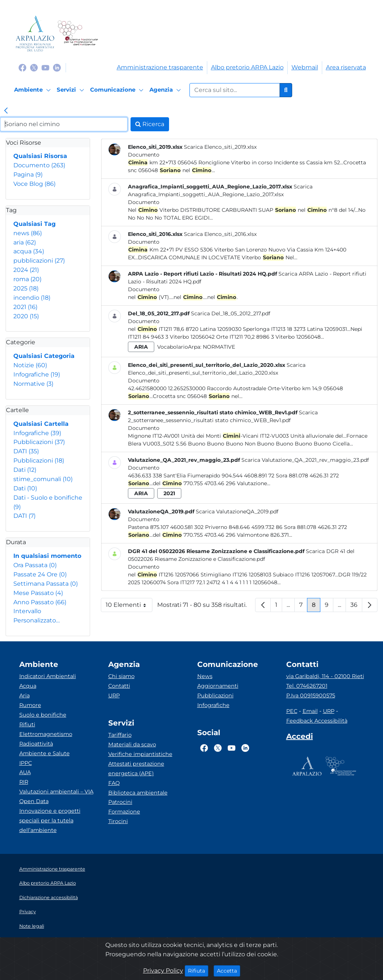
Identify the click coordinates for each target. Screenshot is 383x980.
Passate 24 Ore (40, 574)
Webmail (305, 67)
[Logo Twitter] (34, 67)
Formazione (124, 812)
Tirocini (118, 821)
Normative (33, 384)
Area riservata (346, 67)
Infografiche (37, 374)
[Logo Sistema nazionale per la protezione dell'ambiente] (78, 34)
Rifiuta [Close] (198, 970)
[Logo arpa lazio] (35, 34)
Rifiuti (27, 724)
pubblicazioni (39, 261)
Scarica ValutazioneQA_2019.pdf (237, 512)
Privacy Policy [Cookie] (163, 971)
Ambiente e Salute (44, 753)
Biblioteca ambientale (138, 793)
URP (114, 695)
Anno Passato (40, 602)
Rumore (30, 705)
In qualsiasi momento (47, 556)
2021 (25, 307)
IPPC (26, 763)
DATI (26, 451)
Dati (25, 470)
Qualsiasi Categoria (44, 356)
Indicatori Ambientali (48, 676)
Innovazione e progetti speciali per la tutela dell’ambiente (50, 820)
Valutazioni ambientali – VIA (56, 792)
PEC (292, 711)
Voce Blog (34, 184)
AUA (25, 772)
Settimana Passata (46, 584)
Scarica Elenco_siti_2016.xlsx (220, 234)
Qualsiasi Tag (34, 224)
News (205, 676)
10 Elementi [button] (129, 607)
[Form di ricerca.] (235, 90)
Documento (39, 165)
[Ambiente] (34, 90)
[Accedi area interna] (300, 738)
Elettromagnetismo (46, 734)
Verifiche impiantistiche (140, 754)
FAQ (114, 783)
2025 (26, 288)
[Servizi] (72, 90)
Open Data (34, 801)
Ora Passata (35, 565)
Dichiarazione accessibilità (49, 897)
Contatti (119, 686)
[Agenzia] (166, 90)
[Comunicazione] (118, 90)
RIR (24, 782)
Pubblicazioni (39, 442)
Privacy (28, 912)
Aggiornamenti (218, 686)
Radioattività (36, 744)
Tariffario (120, 735)
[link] (6, 111)
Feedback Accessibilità (317, 721)
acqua (29, 251)
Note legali (32, 926)
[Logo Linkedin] (57, 67)
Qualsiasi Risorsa (40, 156)
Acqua (28, 686)
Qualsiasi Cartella (41, 424)
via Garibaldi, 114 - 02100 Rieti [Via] (325, 676)
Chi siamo (121, 676)
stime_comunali (43, 479)
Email (310, 711)
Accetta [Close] (229, 970)
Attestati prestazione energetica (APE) (136, 769)
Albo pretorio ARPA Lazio (247, 67)
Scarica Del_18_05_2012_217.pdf (231, 313)
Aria (24, 695)
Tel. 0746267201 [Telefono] (307, 686)
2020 (26, 316)
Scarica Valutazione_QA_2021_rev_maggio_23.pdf (305, 460)
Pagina (28, 175)
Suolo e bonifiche (43, 715)
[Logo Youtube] (45, 67)
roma (27, 279)
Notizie (30, 365)
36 (356, 607)
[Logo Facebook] (22, 67)
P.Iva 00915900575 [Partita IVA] (311, 695)
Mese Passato (38, 593)
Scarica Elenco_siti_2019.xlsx (220, 147)
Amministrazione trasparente (160, 67)
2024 (26, 270)
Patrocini (120, 802)
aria (25, 242)
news (28, 233)
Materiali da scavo (132, 744)
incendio (32, 298)
